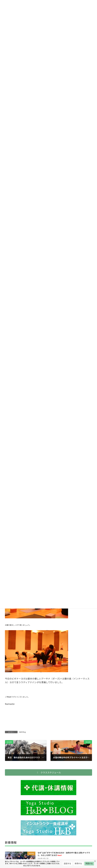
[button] (48, 772)
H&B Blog (22, 732)
